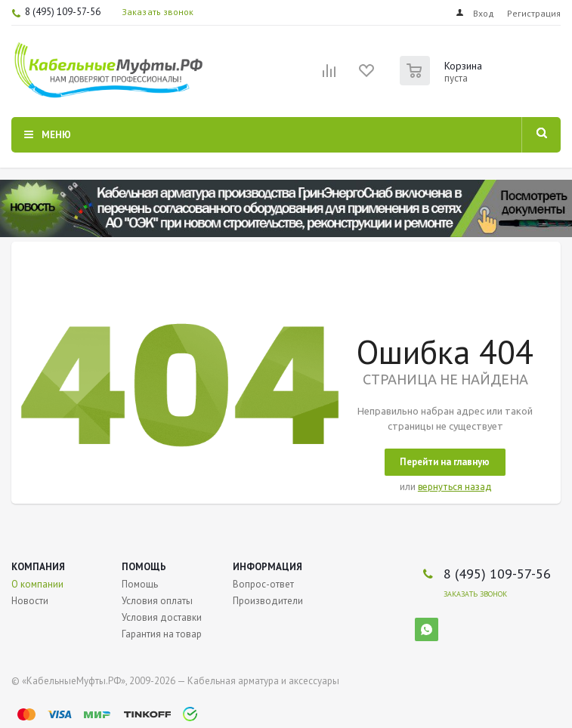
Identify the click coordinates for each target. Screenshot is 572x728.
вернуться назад (455, 487)
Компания (38, 567)
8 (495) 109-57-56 (63, 12)
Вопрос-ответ (263, 584)
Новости (30, 601)
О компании (37, 584)
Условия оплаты (157, 601)
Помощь (144, 567)
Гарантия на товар (162, 634)
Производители (268, 601)
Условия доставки (162, 617)
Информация (267, 567)
